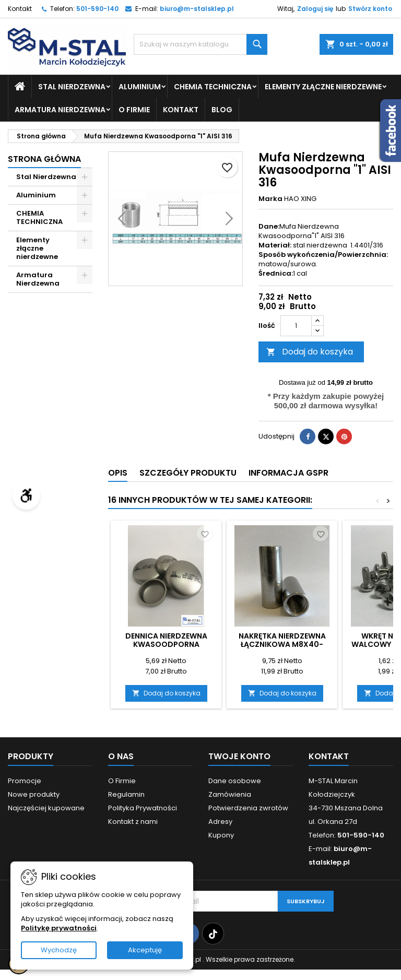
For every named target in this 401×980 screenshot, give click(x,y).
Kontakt (20, 9)
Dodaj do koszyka (310, 352)
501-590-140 (97, 9)
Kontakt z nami (133, 822)
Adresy (220, 822)
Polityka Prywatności (143, 808)
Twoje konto (239, 756)
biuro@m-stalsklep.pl (197, 9)
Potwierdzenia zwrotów (248, 808)
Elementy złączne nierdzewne (323, 87)
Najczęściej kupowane (46, 808)
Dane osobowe (235, 781)
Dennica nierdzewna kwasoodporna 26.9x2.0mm (166, 644)
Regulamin (126, 794)
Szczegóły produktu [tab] (188, 473)
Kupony (221, 835)
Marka (270, 199)
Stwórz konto (370, 9)
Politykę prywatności (59, 928)
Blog (222, 110)
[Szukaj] (200, 44)
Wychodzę (59, 950)
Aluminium (140, 87)
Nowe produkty (34, 794)
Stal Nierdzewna (72, 87)
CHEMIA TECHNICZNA (213, 87)
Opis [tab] (118, 473)
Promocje (25, 781)
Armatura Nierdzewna (60, 110)
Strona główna (44, 159)
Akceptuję (145, 950)
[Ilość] (296, 326)
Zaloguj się (315, 9)
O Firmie (134, 110)
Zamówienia (230, 794)
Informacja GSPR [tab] (288, 473)
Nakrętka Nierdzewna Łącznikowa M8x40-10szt (282, 644)
